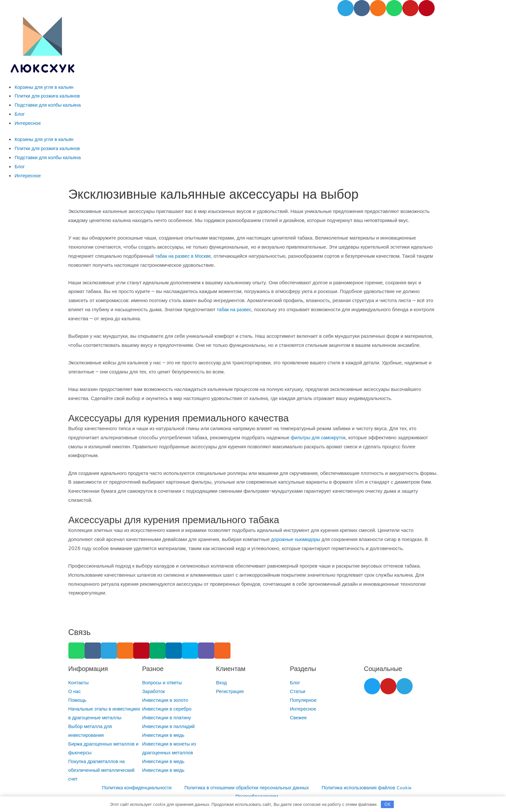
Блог (20, 114)
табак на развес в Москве (184, 256)
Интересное (28, 123)
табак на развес (235, 309)
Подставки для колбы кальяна (49, 105)
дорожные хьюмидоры (296, 539)
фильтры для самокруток (319, 437)
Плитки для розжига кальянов (48, 96)
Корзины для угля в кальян (45, 87)
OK (387, 804)
